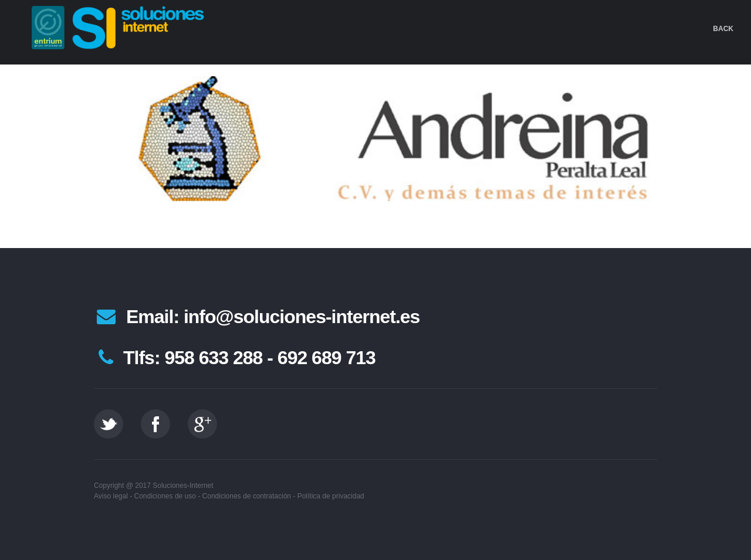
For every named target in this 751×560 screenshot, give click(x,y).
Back (723, 29)
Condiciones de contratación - (249, 496)
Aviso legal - (113, 496)
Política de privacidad (331, 496)
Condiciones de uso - (168, 496)
